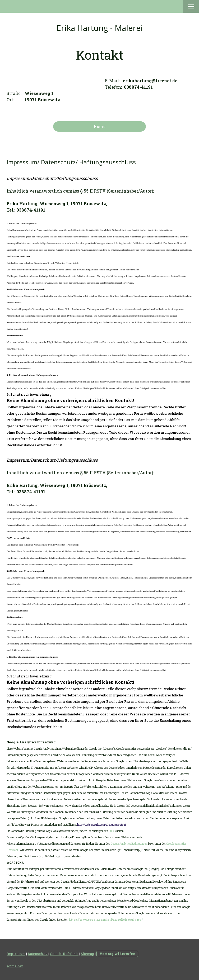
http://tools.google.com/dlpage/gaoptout (102, 825)
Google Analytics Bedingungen (129, 844)
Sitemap (87, 954)
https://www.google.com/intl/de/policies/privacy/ (106, 920)
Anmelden (15, 966)
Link (111, 831)
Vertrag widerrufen (117, 954)
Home (100, 126)
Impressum (16, 954)
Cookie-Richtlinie (64, 954)
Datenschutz (38, 954)
